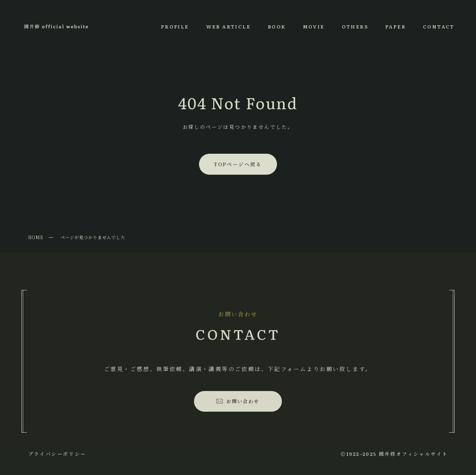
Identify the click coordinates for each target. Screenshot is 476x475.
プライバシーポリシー (57, 454)
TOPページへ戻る (238, 164)
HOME (36, 237)
